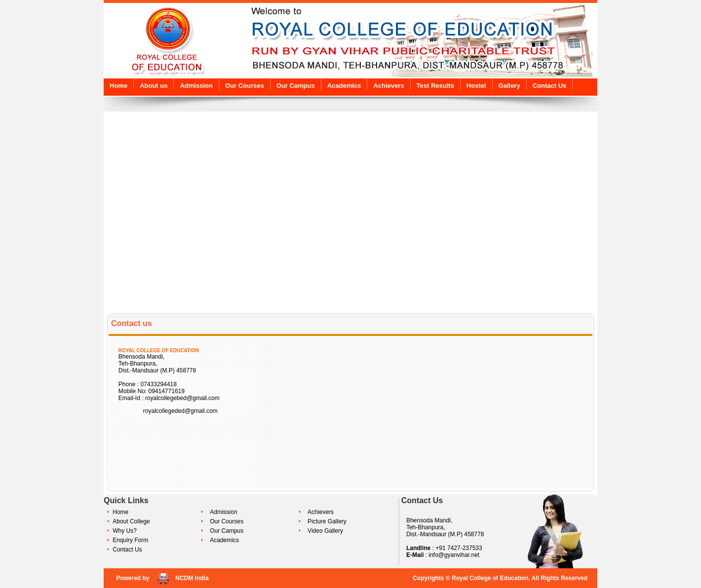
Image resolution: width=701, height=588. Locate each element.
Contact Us (550, 86)
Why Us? (125, 531)
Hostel (476, 86)
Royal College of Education (490, 578)
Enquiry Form (130, 540)
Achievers (389, 86)
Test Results (435, 86)
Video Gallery (325, 531)
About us (154, 86)
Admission (196, 86)
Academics (344, 86)
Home (118, 86)
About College (131, 521)
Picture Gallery (327, 521)
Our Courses (245, 86)
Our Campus (296, 86)
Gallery (509, 86)
